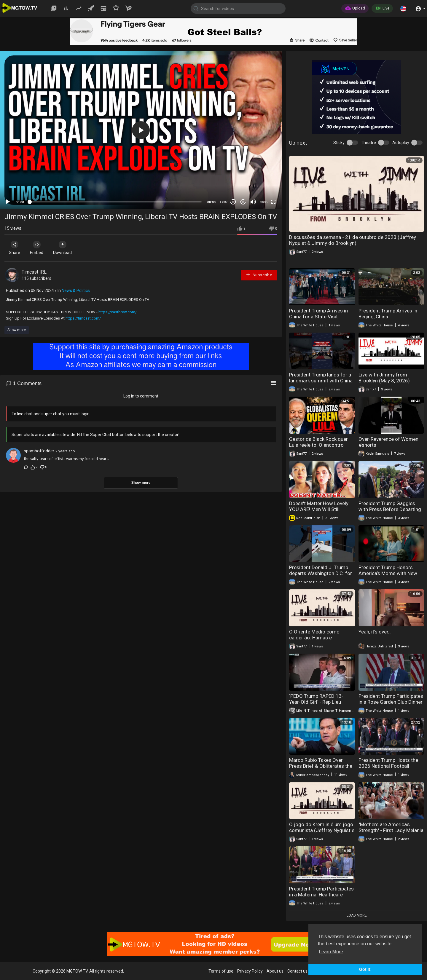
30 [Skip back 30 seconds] (233, 202)
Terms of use (221, 971)
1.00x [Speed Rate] (224, 202)
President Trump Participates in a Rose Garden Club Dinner (391, 699)
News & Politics (76, 291)
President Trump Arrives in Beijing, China (388, 314)
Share (15, 248)
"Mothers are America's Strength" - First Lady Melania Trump (391, 830)
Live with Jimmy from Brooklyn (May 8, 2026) (384, 378)
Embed (39, 248)
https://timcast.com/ (83, 318)
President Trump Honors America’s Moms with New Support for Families (388, 573)
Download (67, 248)
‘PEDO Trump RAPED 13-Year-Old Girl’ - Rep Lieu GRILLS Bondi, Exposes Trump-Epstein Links (316, 705)
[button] (403, 8)
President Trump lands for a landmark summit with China (321, 378)
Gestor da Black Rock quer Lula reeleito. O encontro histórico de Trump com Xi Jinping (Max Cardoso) (319, 448)
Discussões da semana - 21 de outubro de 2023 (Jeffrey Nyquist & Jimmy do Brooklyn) (353, 240)
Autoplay (401, 143)
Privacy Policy (250, 971)
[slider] (116, 202)
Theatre (368, 143)
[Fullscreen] (273, 202)
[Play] (8, 202)
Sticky (339, 143)
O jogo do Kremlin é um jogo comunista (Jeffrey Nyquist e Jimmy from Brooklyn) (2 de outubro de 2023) (322, 833)
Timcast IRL (34, 272)
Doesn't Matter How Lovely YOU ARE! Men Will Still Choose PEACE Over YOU (319, 509)
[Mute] (253, 202)
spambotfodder (39, 451)
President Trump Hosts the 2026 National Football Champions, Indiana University (388, 769)
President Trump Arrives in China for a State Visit (318, 314)
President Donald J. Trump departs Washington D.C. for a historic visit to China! (321, 573)
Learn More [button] (331, 952)
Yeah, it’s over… (375, 632)
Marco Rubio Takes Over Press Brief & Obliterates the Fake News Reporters (321, 766)
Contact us (297, 971)
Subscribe (259, 275)
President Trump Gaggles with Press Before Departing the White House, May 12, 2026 (390, 512)
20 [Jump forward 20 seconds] (243, 202)
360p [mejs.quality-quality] (264, 202)
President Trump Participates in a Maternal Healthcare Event (321, 895)
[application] (141, 130)
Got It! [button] (365, 969)
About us (275, 971)
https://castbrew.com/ (118, 312)
